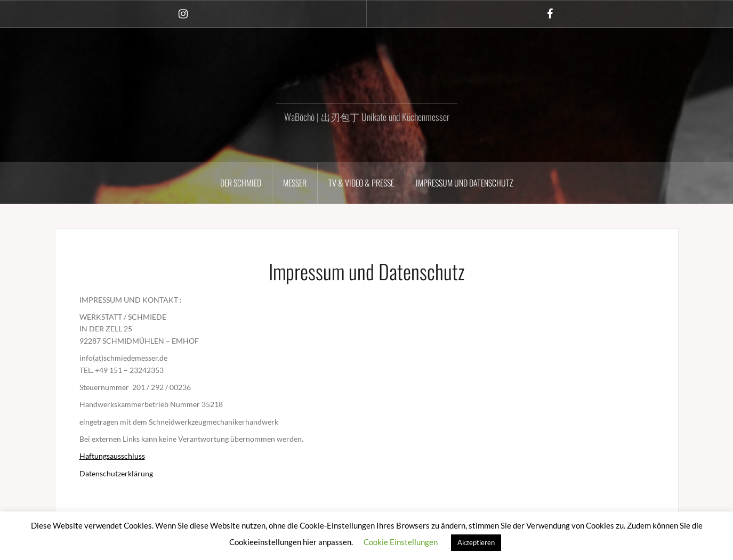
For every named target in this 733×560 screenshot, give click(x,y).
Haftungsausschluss (112, 456)
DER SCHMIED (241, 183)
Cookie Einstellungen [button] (401, 542)
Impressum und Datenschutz (465, 183)
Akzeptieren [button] (476, 542)
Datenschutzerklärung (116, 473)
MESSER (295, 183)
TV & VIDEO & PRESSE (361, 183)
